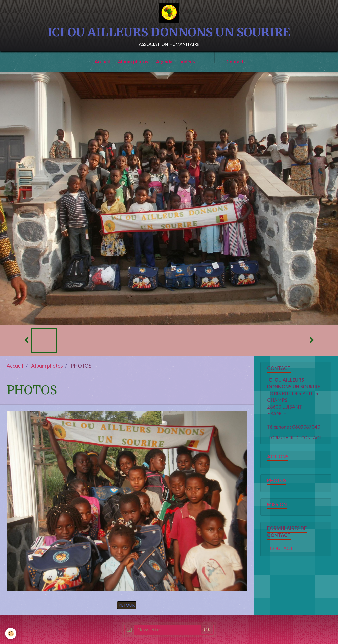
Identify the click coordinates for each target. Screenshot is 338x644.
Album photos (133, 62)
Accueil (102, 62)
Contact (235, 62)
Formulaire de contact (295, 437)
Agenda (164, 62)
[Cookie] (11, 634)
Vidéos (188, 62)
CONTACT (281, 548)
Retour (127, 605)
